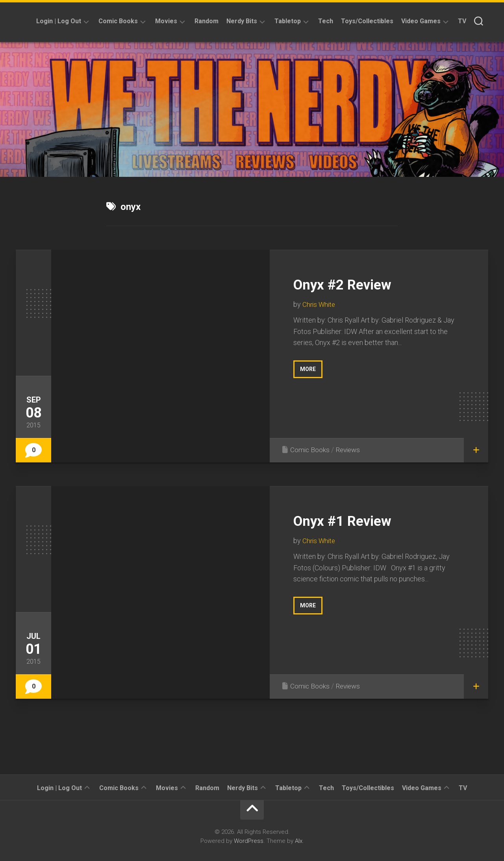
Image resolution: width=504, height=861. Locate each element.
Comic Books (118, 21)
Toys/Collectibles (367, 21)
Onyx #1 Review (352, 520)
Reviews (349, 450)
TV (462, 21)
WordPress (249, 841)
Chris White (320, 304)
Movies (166, 21)
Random (207, 21)
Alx (299, 841)
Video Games (421, 21)
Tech (326, 21)
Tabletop (288, 21)
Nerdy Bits (242, 21)
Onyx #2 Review (352, 284)
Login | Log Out (59, 21)
